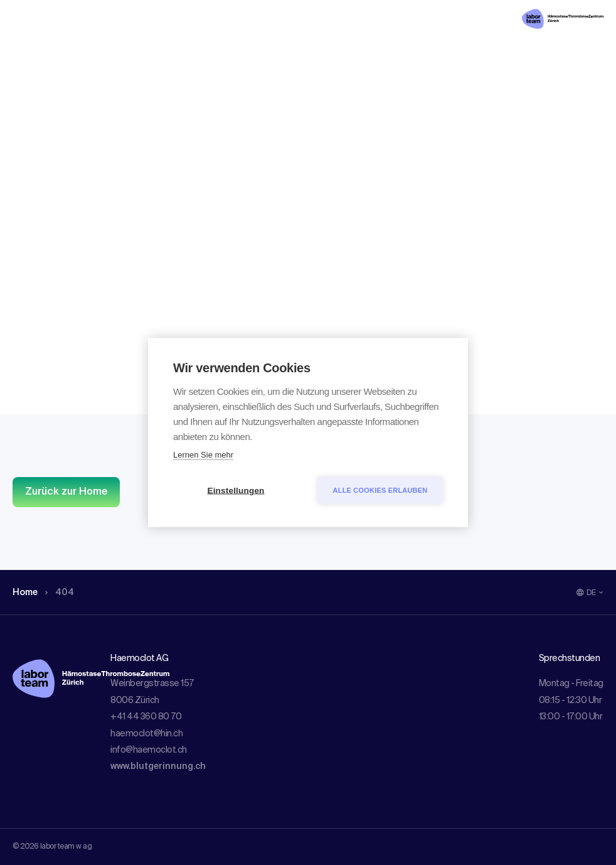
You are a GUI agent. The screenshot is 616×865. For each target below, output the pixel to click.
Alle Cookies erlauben (380, 490)
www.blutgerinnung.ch (158, 766)
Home (27, 91)
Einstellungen (236, 491)
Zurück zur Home (66, 492)
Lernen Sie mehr (203, 455)
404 (64, 91)
